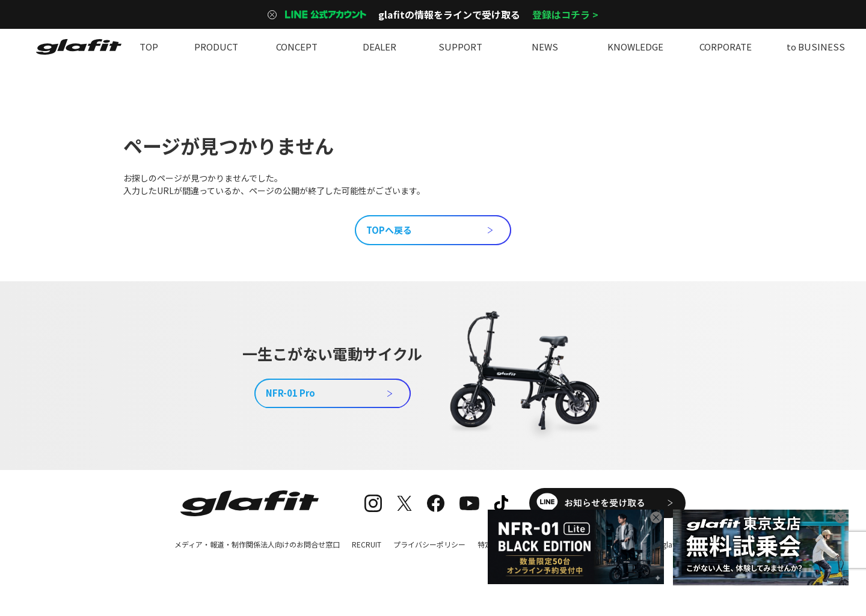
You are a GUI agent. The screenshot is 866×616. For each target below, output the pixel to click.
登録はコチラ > (565, 14)
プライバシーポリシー (429, 544)
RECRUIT (367, 544)
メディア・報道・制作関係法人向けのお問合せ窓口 (257, 544)
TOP (149, 47)
